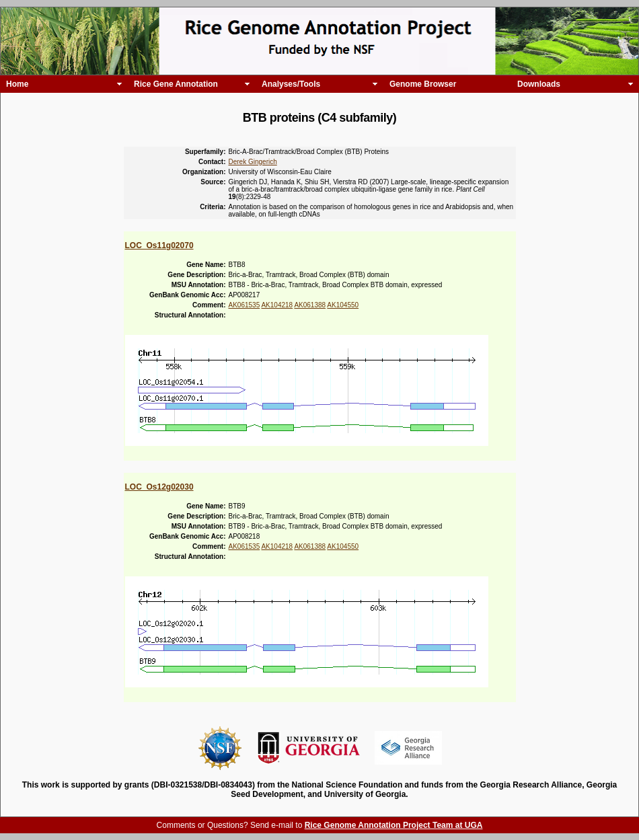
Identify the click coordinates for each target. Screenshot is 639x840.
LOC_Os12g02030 (159, 487)
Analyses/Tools (291, 84)
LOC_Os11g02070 (159, 245)
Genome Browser (423, 84)
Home (17, 84)
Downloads (539, 84)
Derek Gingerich (253, 162)
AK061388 (310, 305)
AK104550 (343, 305)
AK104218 (277, 305)
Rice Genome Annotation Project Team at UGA (394, 825)
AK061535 (245, 305)
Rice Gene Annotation (176, 84)
